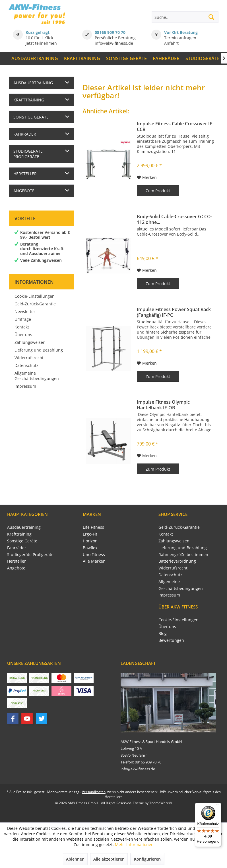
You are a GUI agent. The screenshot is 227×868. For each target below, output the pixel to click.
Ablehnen (75, 859)
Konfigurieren (147, 859)
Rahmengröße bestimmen (183, 555)
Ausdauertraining (33, 83)
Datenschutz (26, 365)
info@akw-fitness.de (114, 43)
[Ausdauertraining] (35, 59)
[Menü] (218, 806)
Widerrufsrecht (29, 358)
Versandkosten (94, 792)
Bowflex (90, 548)
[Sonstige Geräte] (127, 59)
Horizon (90, 541)
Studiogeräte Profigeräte (28, 154)
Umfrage (23, 319)
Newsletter (25, 312)
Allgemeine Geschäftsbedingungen (37, 376)
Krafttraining (29, 100)
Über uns (23, 335)
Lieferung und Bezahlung (39, 350)
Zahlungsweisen (30, 342)
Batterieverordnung (177, 561)
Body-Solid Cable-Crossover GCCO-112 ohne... (175, 219)
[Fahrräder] (166, 59)
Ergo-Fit (90, 534)
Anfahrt (171, 43)
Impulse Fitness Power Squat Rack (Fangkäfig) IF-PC (174, 312)
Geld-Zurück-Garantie (35, 304)
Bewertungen (171, 640)
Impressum (25, 386)
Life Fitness (93, 527)
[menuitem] (35, 59)
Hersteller (25, 174)
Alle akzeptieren (109, 859)
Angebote (24, 191)
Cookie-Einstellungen (35, 296)
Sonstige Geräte (31, 117)
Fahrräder (25, 134)
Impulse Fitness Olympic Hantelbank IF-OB (163, 405)
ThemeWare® (161, 803)
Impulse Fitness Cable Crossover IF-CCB (175, 126)
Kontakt (22, 327)
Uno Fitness (94, 555)
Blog (163, 633)
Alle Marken (94, 561)
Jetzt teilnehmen (41, 43)
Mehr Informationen (134, 844)
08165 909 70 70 (110, 32)
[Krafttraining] (82, 59)
